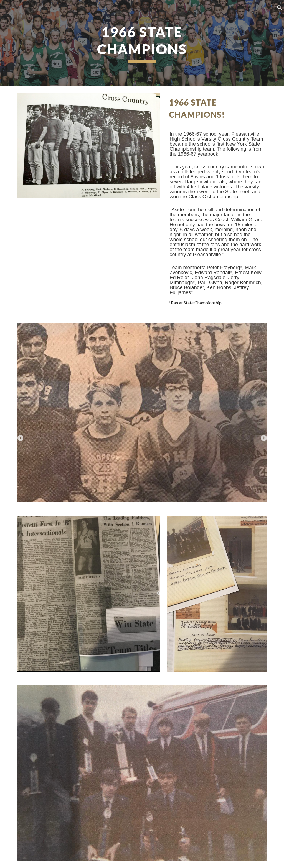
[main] (142, 43)
